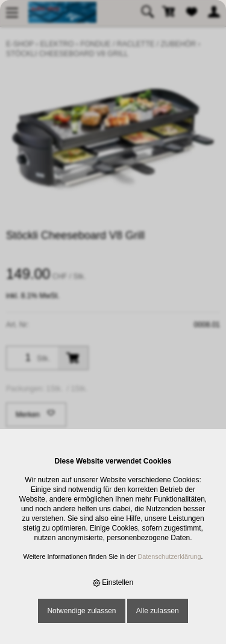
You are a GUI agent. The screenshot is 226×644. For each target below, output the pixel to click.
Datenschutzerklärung (170, 556)
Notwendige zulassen (81, 611)
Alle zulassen (158, 611)
